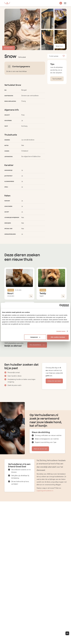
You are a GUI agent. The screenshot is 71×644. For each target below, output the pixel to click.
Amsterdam (11, 296)
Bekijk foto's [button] (59, 46)
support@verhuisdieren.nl (45, 491)
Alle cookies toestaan (58, 337)
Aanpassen (35, 337)
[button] (61, 3)
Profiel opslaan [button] (57, 56)
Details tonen (61, 331)
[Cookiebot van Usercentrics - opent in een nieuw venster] (61, 305)
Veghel (42, 296)
